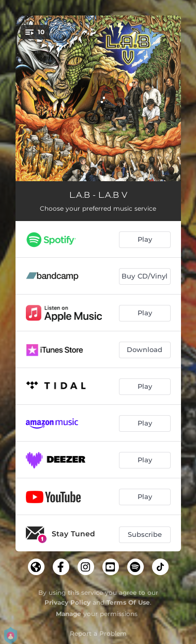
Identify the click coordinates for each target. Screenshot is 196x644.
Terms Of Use (128, 602)
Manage (69, 614)
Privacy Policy (67, 602)
